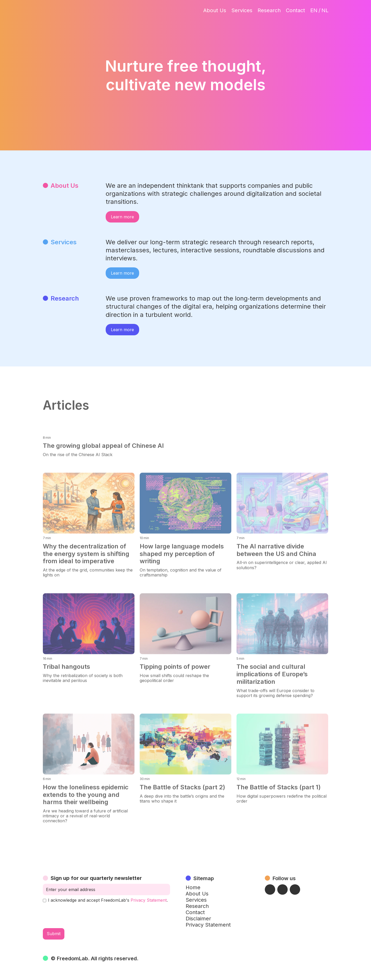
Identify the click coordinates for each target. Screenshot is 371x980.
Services (242, 10)
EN (314, 10)
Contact (295, 10)
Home (193, 887)
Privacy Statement (149, 900)
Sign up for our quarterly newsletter (96, 878)
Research (269, 10)
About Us (215, 10)
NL (325, 10)
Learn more (122, 217)
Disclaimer (198, 919)
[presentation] (82, 915)
